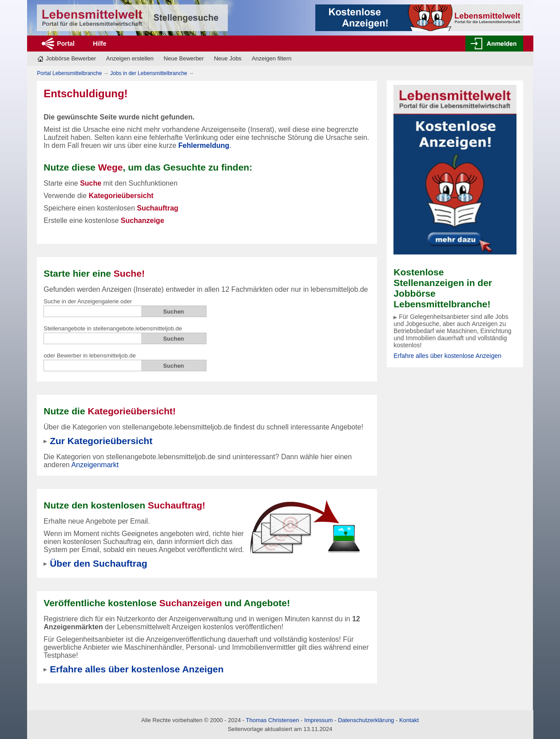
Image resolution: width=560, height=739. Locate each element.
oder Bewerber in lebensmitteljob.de (89, 356)
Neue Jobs (228, 58)
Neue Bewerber (184, 58)
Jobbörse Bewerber (71, 58)
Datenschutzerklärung (366, 720)
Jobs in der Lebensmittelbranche (149, 73)
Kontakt (409, 720)
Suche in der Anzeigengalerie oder (88, 301)
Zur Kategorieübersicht (101, 441)
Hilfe (99, 44)
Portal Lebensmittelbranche (69, 73)
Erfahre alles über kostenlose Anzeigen (447, 356)
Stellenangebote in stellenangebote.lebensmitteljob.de (113, 328)
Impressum (318, 720)
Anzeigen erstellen (130, 58)
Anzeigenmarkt (95, 465)
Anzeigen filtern (272, 58)
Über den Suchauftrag (98, 563)
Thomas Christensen (273, 720)
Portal (66, 44)
